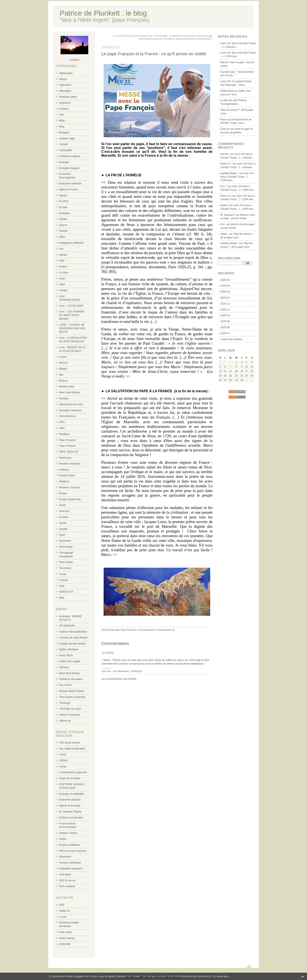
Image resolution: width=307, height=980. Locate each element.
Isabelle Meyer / (230, 173)
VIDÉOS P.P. (66, 592)
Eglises (63, 195)
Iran (61, 249)
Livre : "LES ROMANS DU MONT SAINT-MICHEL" (72, 315)
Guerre (63, 225)
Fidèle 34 (64, 911)
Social (63, 523)
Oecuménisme (67, 416)
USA (62, 586)
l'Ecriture (64, 667)
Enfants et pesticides (71, 818)
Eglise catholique (69, 649)
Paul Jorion (65, 932)
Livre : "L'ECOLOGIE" (71, 306)
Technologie (66, 547)
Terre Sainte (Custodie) (72, 697)
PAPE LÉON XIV (69, 452)
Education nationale (70, 184)
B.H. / (224, 186)
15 (236, 371)
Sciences (64, 511)
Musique (64, 398)
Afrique (63, 79)
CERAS (63, 761)
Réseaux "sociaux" (70, 487)
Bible (62, 121)
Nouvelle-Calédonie (70, 410)
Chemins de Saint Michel (73, 638)
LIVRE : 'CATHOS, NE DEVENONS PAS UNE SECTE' (72, 328)
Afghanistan (66, 73)
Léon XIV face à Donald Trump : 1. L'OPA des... (237, 177)
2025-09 (225, 321)
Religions (64, 481)
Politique (64, 470)
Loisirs (63, 357)
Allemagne (65, 91)
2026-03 (225, 286)
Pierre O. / (226, 164)
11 (252, 367)
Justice (63, 267)
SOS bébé (65, 875)
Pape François (67, 440)
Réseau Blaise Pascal (72, 691)
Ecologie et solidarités (72, 794)
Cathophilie (65, 150)
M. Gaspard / (228, 215)
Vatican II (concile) (70, 715)
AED (62, 905)
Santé (62, 505)
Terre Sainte (66, 562)
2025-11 (225, 310)
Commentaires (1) (165, 630)
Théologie (65, 703)
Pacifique (64, 434)
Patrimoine (65, 458)
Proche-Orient (67, 475)
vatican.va (65, 721)
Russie (63, 493)
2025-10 (225, 315)
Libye (62, 284)
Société (63, 529)
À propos (74, 60)
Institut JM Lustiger (70, 661)
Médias (63, 369)
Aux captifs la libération (72, 749)
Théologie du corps (70, 709)
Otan (62, 428)
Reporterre (65, 857)
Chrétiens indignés (70, 156)
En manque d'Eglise (70, 812)
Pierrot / (225, 154)
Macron (63, 363)
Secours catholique (70, 863)
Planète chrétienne (70, 464)
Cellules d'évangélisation (73, 632)
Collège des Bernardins (72, 644)
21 (230, 376)
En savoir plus (221, 976)
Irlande (63, 255)
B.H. (223, 224)
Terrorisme (65, 568)
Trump (63, 574)
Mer (61, 375)
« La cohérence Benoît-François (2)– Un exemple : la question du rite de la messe (158, 36)
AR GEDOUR (67, 626)
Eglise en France (69, 190)
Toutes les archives (231, 339)
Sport (62, 535)
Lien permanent (146, 630)
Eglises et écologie (70, 806)
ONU (62, 422)
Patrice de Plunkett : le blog (103, 13)
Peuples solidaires (69, 845)
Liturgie (63, 290)
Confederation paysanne (73, 772)
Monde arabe (67, 386)
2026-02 (225, 292)
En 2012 (64, 201)
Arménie (64, 109)
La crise (64, 273)
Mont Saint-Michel (69, 392)
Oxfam (63, 839)
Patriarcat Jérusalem (71, 679)
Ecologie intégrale (69, 168)
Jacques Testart (68, 833)
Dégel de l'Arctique (70, 778)
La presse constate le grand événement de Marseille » (182, 39)
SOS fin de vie (67, 881)
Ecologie (64, 162)
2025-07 (225, 333)
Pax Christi (65, 685)
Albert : (224, 234)
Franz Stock (66, 655)
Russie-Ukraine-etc (70, 499)
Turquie (63, 580)
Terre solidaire (67, 886)
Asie (62, 115)
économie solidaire (70, 800)
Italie (62, 261)
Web (62, 598)
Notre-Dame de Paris (71, 404)
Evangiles (65, 213)
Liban (62, 279)
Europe (63, 207)
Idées (62, 237)
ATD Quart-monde (69, 743)
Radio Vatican (67, 938)
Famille (63, 219)
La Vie (63, 917)
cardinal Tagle (67, 139)
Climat (63, 767)
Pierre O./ (226, 196)
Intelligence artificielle (71, 243)
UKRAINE (65, 944)
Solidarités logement (71, 869)
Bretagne (64, 133)
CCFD (63, 755)
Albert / (224, 205)
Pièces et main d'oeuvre (73, 851)
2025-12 (225, 304)
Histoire (63, 231)
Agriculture (65, 85)
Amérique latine (68, 97)
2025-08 (225, 327)
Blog (62, 127)
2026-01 (225, 298)
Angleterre (65, 103)
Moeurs (63, 381)
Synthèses (65, 541)
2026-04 (225, 280)
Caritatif (63, 144)
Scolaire (64, 517)
